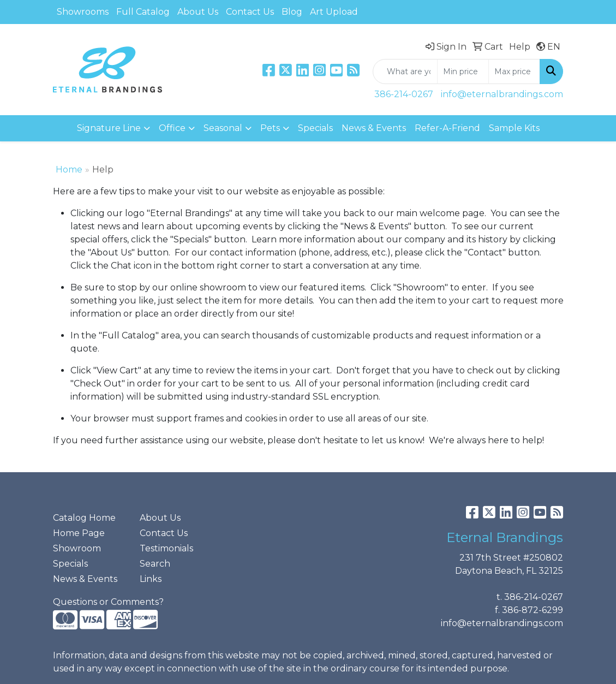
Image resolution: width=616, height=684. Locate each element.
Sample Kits (514, 128)
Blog (292, 12)
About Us (198, 12)
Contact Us (250, 12)
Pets (270, 128)
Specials (315, 128)
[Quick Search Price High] (514, 72)
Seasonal (223, 128)
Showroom (77, 548)
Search (155, 564)
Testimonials (166, 548)
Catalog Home (84, 518)
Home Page (79, 533)
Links (151, 579)
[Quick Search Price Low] (463, 72)
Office (172, 128)
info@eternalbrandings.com (502, 94)
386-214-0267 (404, 94)
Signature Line (109, 128)
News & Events (374, 128)
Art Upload (334, 12)
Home (69, 169)
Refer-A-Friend (447, 128)
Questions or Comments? (108, 602)
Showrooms (83, 12)
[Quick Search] (405, 72)
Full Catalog (143, 12)
